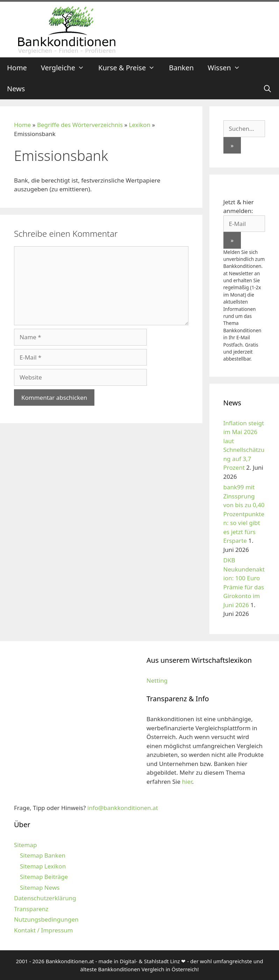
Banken (181, 68)
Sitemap (25, 845)
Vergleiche (66, 68)
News (16, 89)
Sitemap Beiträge (44, 877)
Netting (157, 680)
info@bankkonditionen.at (123, 808)
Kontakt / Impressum (43, 930)
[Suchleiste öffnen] (267, 89)
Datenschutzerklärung (45, 898)
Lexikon (140, 125)
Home (17, 68)
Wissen (227, 68)
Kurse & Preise (130, 68)
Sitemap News (40, 887)
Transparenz (31, 909)
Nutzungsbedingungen (46, 919)
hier (187, 782)
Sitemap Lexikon (43, 866)
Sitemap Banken (43, 855)
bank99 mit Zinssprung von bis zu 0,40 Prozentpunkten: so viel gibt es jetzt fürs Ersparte (244, 514)
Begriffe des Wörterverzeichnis (80, 125)
